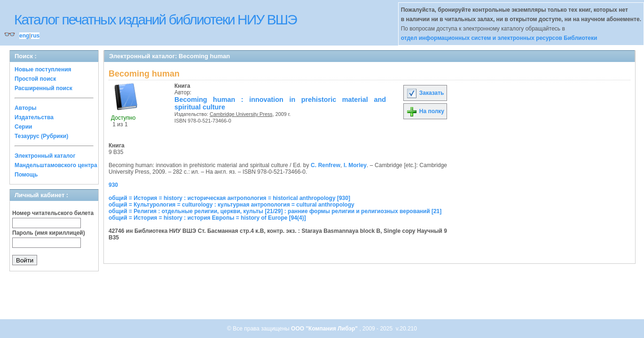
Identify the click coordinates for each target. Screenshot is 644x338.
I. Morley (355, 165)
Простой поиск (35, 79)
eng (24, 36)
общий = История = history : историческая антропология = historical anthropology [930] (229, 198)
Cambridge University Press (241, 114)
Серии (23, 127)
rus (35, 36)
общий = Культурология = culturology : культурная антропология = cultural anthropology (232, 205)
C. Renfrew (326, 165)
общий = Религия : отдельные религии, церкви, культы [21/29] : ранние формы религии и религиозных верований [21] (275, 211)
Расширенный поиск (43, 88)
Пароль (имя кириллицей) (49, 233)
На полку (425, 111)
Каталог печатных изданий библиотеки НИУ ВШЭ (155, 19)
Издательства (34, 117)
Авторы (26, 108)
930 (113, 185)
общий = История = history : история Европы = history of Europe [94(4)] (207, 218)
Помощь (26, 175)
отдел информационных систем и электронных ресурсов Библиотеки (499, 38)
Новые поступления (43, 69)
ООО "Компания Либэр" (325, 329)
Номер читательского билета (53, 213)
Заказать (425, 93)
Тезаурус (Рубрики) (41, 136)
